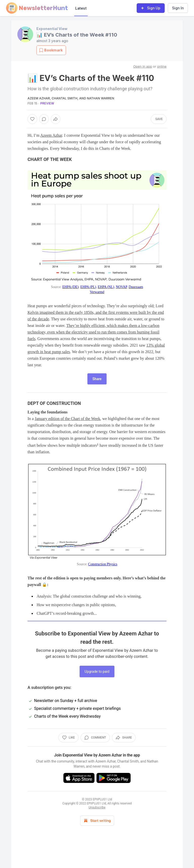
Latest (81, 8)
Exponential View (52, 29)
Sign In (178, 8)
